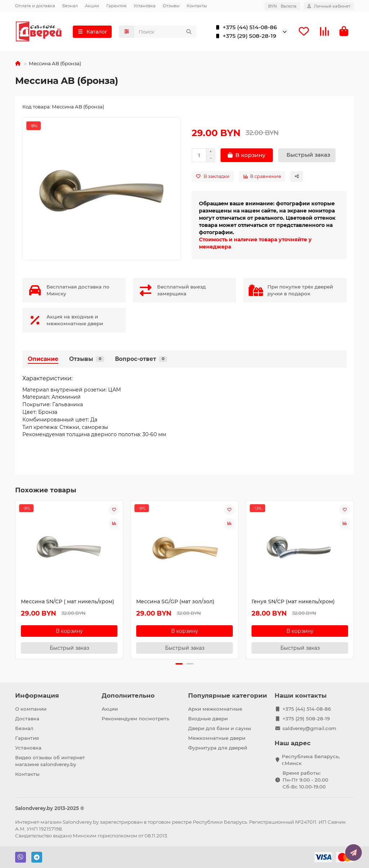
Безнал (70, 6)
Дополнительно (128, 695)
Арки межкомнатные (215, 709)
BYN (282, 6)
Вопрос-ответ (141, 359)
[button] (179, 664)
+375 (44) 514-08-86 (245, 27)
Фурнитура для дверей (218, 748)
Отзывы (171, 6)
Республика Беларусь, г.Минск (311, 760)
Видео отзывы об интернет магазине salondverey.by (50, 761)
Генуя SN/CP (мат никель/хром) (293, 601)
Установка (145, 6)
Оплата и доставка (35, 6)
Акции (92, 6)
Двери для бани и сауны (220, 728)
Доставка (27, 719)
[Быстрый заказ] (307, 155)
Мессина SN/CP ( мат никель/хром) (68, 601)
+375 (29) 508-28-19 (244, 36)
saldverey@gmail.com (309, 728)
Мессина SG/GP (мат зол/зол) (175, 601)
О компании (31, 709)
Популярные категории (228, 695)
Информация (37, 695)
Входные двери (208, 719)
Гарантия (116, 6)
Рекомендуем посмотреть (135, 719)
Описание (43, 359)
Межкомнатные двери (217, 738)
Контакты (197, 6)
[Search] (166, 32)
